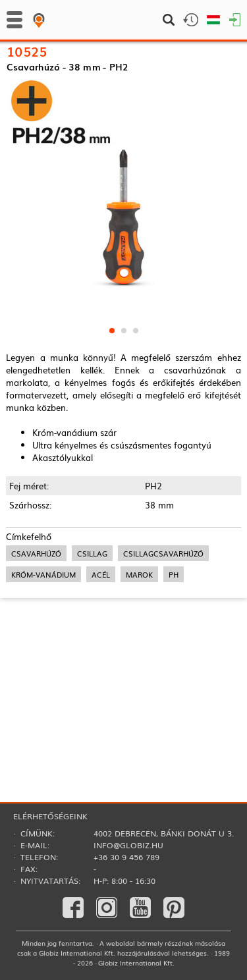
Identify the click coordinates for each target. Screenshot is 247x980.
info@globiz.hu (128, 845)
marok (139, 680)
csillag (92, 659)
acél (101, 680)
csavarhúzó (36, 659)
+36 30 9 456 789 (126, 857)
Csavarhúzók (99, 81)
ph (174, 680)
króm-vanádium (43, 680)
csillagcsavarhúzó (163, 659)
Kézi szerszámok (37, 81)
